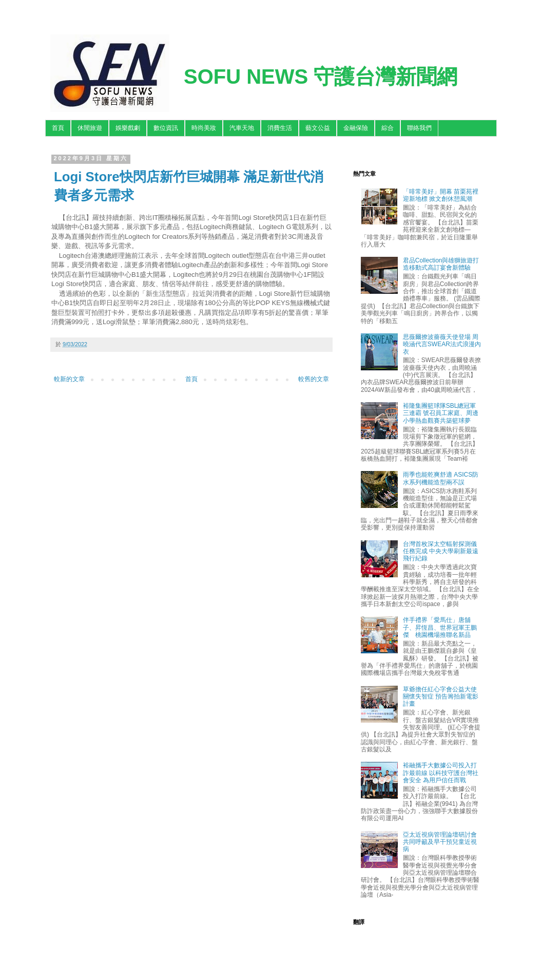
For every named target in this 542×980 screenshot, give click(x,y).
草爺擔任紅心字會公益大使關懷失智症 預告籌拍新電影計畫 (441, 697)
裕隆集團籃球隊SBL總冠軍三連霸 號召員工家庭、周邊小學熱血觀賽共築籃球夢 (441, 413)
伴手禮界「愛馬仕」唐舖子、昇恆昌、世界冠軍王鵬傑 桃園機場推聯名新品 (440, 627)
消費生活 (280, 128)
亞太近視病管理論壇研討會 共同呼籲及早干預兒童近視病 (440, 842)
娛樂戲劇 (128, 128)
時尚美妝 (204, 128)
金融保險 (356, 128)
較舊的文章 (314, 379)
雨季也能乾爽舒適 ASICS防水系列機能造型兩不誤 (441, 478)
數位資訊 (166, 128)
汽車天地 (242, 128)
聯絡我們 (419, 128)
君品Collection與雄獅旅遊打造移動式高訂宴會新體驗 (441, 264)
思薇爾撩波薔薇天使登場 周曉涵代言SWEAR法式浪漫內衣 (442, 344)
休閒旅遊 (90, 128)
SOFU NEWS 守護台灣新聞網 (321, 77)
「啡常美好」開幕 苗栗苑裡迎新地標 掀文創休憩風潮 (441, 195)
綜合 (388, 128)
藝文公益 (318, 128)
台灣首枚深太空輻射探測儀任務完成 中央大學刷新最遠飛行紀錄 (441, 551)
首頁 (58, 128)
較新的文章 (69, 379)
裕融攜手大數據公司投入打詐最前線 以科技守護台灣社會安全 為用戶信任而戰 (441, 773)
